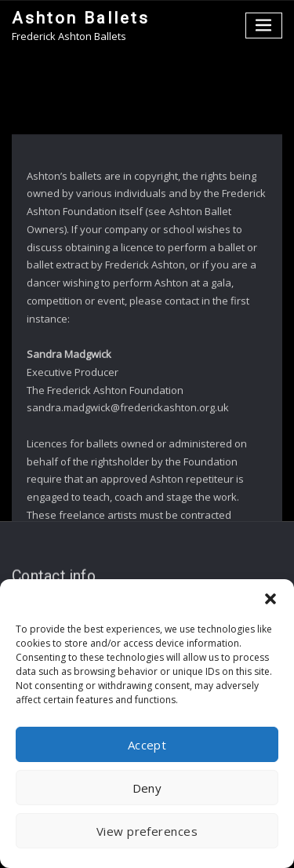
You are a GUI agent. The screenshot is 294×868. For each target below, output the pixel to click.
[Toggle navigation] (264, 26)
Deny (147, 788)
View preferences (147, 831)
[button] (270, 599)
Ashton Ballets (81, 18)
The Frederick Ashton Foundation (105, 431)
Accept (147, 745)
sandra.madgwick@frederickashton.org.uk (128, 448)
